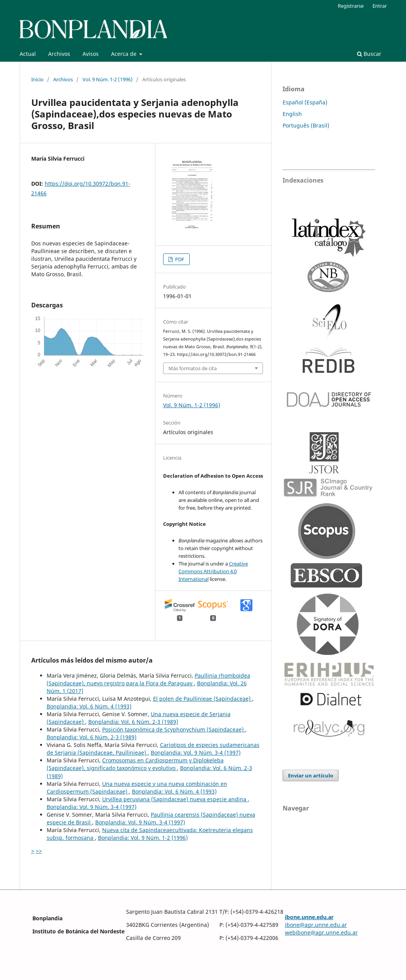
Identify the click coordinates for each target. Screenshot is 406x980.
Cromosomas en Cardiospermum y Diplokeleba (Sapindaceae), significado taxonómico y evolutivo (135, 764)
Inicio (37, 79)
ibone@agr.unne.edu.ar (316, 925)
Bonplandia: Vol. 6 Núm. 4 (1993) (89, 706)
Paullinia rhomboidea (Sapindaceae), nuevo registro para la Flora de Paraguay (148, 679)
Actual (28, 54)
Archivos (59, 54)
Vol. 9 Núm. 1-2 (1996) (108, 79)
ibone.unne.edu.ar (309, 917)
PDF (179, 259)
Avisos (91, 54)
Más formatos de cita (193, 368)
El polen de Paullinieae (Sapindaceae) (203, 699)
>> (39, 851)
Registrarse (351, 6)
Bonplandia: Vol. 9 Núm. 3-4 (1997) (196, 753)
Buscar (369, 54)
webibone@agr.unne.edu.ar (321, 932)
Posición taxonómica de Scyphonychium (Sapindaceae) (174, 729)
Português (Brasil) (306, 125)
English (292, 114)
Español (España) (305, 102)
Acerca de (125, 54)
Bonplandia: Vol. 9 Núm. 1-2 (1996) (143, 838)
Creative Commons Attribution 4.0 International (213, 571)
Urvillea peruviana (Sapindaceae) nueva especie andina (175, 799)
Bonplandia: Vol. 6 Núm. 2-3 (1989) (133, 722)
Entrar (380, 6)
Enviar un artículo (311, 775)
